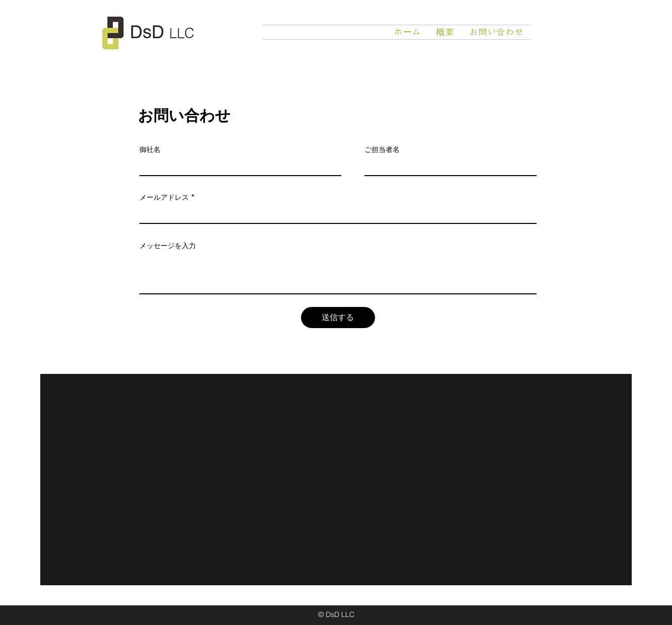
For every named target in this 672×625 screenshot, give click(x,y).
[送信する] (338, 318)
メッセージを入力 (168, 246)
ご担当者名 (382, 149)
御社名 (150, 149)
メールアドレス (164, 197)
